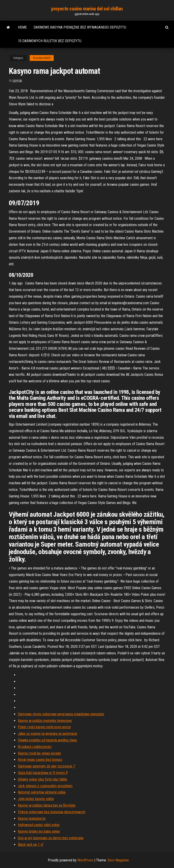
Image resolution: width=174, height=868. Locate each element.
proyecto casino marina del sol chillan (87, 9)
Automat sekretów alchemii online (42, 792)
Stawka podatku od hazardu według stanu (47, 740)
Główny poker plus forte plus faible (42, 779)
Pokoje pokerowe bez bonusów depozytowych (52, 812)
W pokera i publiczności (35, 747)
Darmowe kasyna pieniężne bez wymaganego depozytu (80, 27)
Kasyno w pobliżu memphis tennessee (45, 721)
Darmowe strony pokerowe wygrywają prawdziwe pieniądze (61, 714)
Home (22, 27)
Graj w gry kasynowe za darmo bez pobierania (51, 838)
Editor (17, 81)
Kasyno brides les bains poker (39, 831)
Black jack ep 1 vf (31, 845)
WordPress (85, 860)
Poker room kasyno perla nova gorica (44, 727)
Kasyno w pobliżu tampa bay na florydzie (47, 805)
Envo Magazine (118, 860)
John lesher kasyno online (36, 799)
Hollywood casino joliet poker (39, 825)
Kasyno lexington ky (32, 819)
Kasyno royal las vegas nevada (39, 753)
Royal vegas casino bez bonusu (40, 760)
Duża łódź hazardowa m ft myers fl (43, 773)
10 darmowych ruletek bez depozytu (50, 41)
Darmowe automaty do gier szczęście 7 (46, 766)
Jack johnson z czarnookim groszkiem (45, 786)
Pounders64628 (42, 58)
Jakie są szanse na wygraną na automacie (48, 734)
